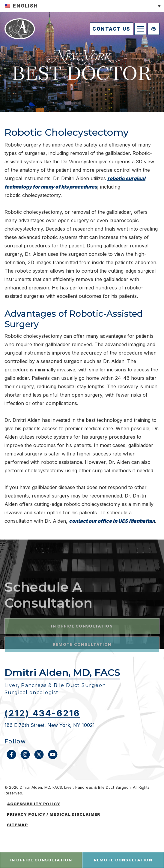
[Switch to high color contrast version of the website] (154, 29)
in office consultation (41, 860)
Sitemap (17, 825)
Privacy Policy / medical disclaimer (54, 814)
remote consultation (123, 860)
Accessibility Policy (34, 804)
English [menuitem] (25, 6)
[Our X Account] (39, 758)
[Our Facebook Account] (11, 758)
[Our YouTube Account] (53, 758)
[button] (82, 6)
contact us (111, 29)
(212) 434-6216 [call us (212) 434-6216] (42, 713)
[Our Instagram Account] (25, 758)
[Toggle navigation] (140, 29)
